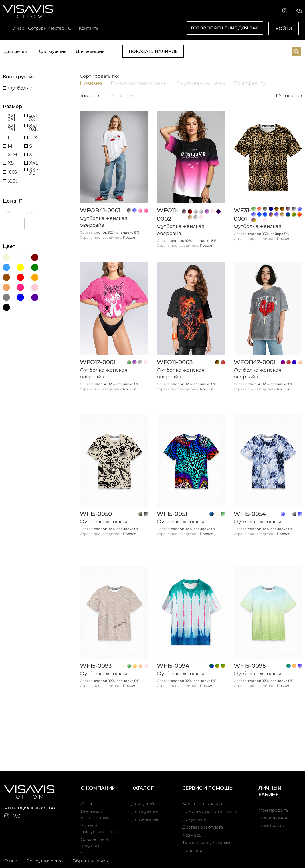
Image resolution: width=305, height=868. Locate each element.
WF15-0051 (172, 514)
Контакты (89, 28)
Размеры (192, 835)
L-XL (35, 138)
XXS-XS (35, 169)
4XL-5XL (35, 116)
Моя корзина (273, 818)
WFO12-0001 (98, 362)
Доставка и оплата (203, 827)
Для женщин (90, 51)
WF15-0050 (96, 514)
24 (120, 96)
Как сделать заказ (202, 804)
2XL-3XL (13, 116)
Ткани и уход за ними (206, 843)
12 (112, 96)
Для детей (16, 51)
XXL (34, 163)
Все (129, 96)
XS (11, 163)
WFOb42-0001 (255, 362)
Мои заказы (271, 826)
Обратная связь (90, 861)
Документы (195, 819)
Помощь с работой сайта (210, 811)
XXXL (14, 181)
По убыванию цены (200, 83)
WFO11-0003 (175, 362)
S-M (12, 154)
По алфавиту (249, 83)
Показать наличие (153, 51)
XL (32, 154)
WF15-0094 (173, 666)
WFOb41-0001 (100, 210)
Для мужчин (53, 51)
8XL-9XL (35, 126)
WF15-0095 (250, 666)
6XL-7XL (13, 126)
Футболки (20, 88)
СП (71, 28)
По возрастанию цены (139, 83)
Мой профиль (273, 810)
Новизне (91, 83)
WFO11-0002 (168, 214)
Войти (284, 28)
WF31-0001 (243, 214)
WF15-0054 (250, 514)
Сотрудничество (46, 28)
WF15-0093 (96, 666)
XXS (12, 172)
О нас (18, 28)
